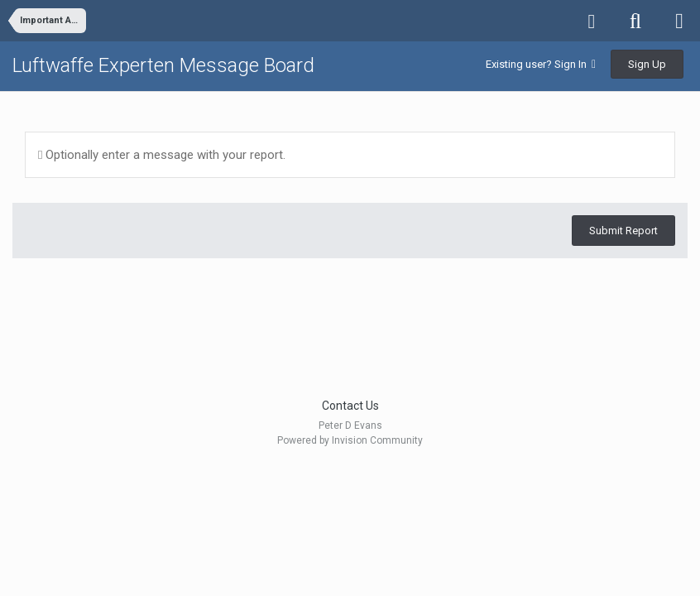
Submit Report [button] (623, 231)
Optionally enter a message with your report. (162, 155)
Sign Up (647, 64)
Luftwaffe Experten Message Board (163, 65)
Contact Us (350, 406)
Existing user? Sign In (541, 64)
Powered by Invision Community (350, 440)
